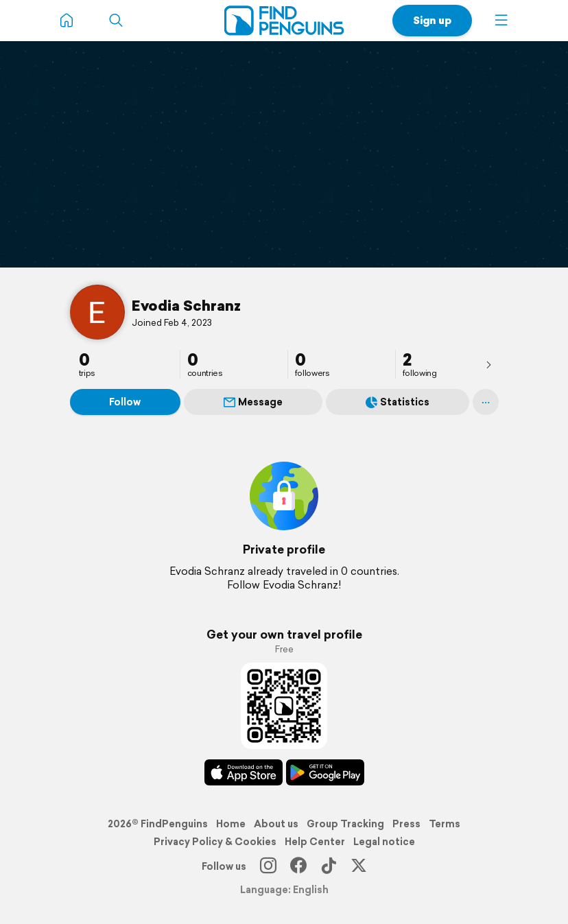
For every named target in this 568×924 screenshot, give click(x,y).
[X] (359, 866)
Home (231, 824)
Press (406, 824)
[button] (501, 21)
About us (276, 824)
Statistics (398, 402)
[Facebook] (298, 866)
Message (253, 402)
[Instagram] (268, 866)
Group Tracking (345, 824)
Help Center (315, 842)
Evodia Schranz (186, 305)
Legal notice (384, 842)
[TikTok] (329, 866)
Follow (125, 402)
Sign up (432, 20)
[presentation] (488, 364)
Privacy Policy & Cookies (215, 842)
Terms (445, 824)
